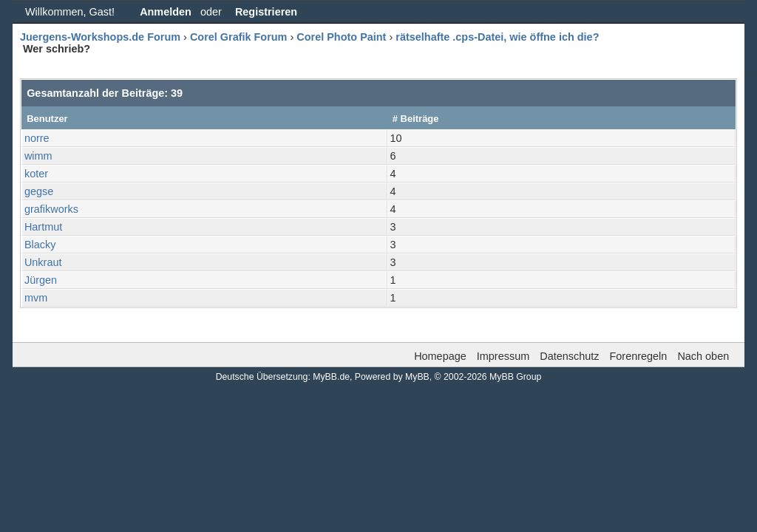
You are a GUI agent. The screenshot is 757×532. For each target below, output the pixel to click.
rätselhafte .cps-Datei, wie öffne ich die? (497, 37)
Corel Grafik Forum (239, 37)
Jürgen (41, 280)
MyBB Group (515, 377)
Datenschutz (569, 356)
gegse (39, 191)
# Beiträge (416, 119)
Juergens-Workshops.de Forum (100, 37)
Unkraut (43, 262)
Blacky (40, 245)
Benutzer (47, 119)
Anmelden (166, 12)
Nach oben (703, 356)
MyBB (417, 377)
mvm (36, 298)
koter (36, 174)
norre (37, 138)
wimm (38, 156)
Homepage (440, 356)
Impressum (503, 356)
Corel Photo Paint (341, 37)
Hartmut (43, 227)
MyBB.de (331, 377)
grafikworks (51, 209)
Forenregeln (639, 356)
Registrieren (266, 12)
